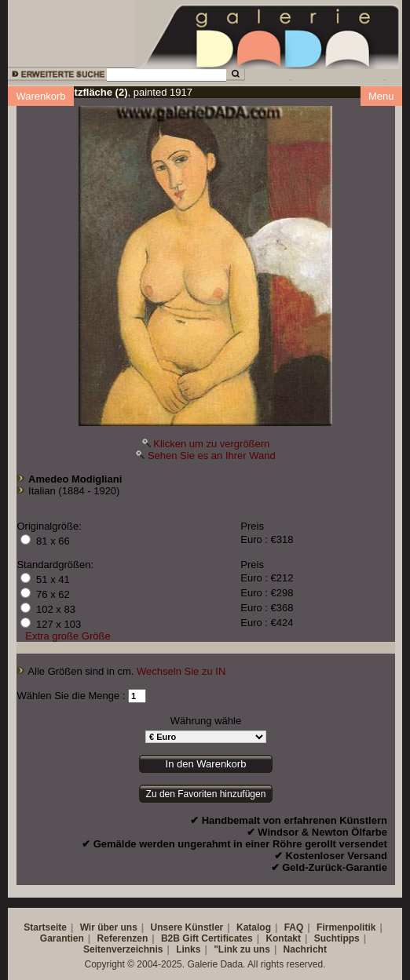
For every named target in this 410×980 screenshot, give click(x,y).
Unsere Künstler (187, 927)
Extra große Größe (68, 636)
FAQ (294, 927)
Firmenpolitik (346, 927)
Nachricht (305, 949)
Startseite (45, 927)
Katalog (254, 927)
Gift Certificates (217, 938)
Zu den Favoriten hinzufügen (206, 794)
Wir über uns (109, 927)
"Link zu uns (242, 949)
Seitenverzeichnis (123, 949)
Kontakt (283, 938)
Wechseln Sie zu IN (181, 671)
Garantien (62, 938)
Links (188, 949)
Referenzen (123, 938)
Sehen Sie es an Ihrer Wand (212, 455)
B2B (170, 938)
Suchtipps (337, 938)
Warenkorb (40, 96)
